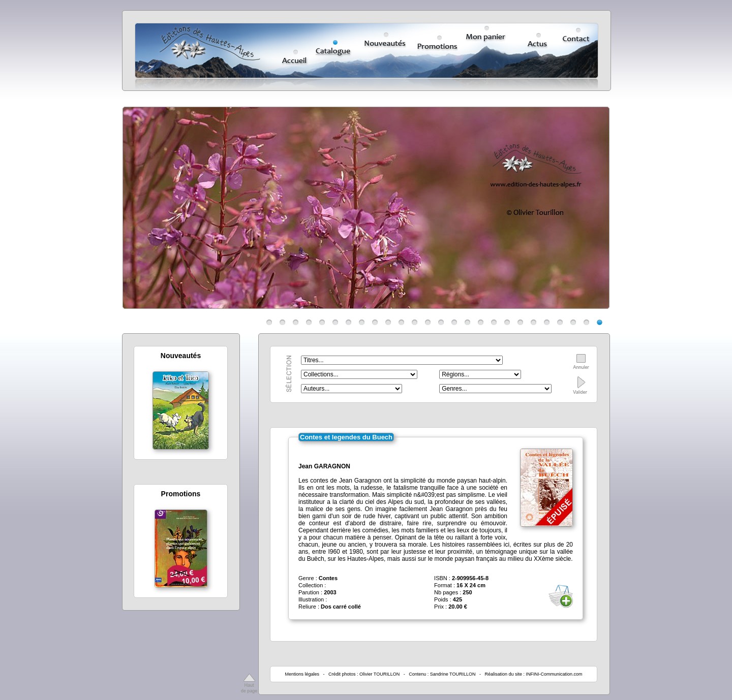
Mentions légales (302, 674)
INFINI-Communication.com (554, 674)
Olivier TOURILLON (379, 674)
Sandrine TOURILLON (453, 674)
